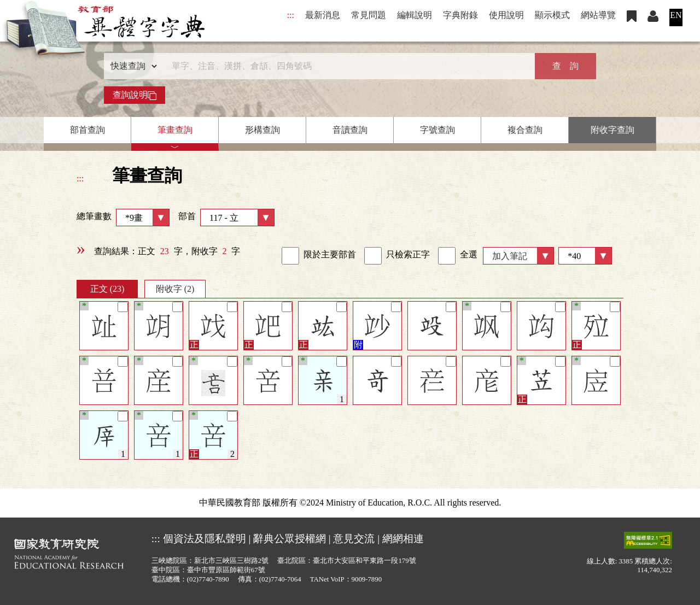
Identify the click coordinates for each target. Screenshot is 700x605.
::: (291, 15)
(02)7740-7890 (208, 579)
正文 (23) (107, 289)
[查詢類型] (131, 66)
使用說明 (506, 15)
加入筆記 (510, 256)
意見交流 (354, 539)
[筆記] (123, 307)
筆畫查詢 (175, 130)
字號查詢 (437, 130)
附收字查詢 (612, 130)
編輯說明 (415, 15)
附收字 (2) (175, 289)
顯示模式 (552, 15)
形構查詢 (262, 130)
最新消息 (323, 15)
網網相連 (403, 539)
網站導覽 (598, 15)
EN (676, 15)
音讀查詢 (350, 130)
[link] (290, 256)
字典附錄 (460, 15)
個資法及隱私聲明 (205, 539)
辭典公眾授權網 (290, 539)
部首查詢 (87, 130)
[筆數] (585, 256)
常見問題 (369, 15)
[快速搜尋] (346, 66)
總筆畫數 (123, 218)
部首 (226, 218)
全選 (458, 256)
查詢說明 (135, 95)
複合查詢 (525, 130)
